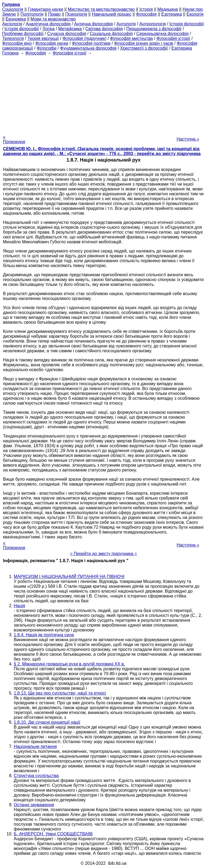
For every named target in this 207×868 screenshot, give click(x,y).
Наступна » (188, 139)
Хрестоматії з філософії (144, 48)
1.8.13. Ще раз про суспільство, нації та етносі (60, 693)
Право (54, 14)
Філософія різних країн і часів (144, 43)
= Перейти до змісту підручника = (104, 554)
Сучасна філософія (67, 34)
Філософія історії (173, 38)
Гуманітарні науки (45, 9)
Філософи (46, 48)
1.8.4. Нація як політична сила (44, 635)
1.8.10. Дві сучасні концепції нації (47, 722)
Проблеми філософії (23, 34)
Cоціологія (13, 9)
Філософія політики (91, 43)
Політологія (32, 14)
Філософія (146, 14)
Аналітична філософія (48, 24)
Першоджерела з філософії (154, 29)
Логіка (49, 29)
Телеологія (13, 38)
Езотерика (172, 14)
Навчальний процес (112, 14)
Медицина (168, 9)
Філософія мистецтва (131, 38)
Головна (10, 53)
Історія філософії (187, 24)
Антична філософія (94, 24)
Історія (146, 9)
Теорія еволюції (43, 38)
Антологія (126, 24)
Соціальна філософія (111, 34)
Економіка (16, 19)
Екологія (195, 14)
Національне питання (35, 746)
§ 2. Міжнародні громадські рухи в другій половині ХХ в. (69, 664)
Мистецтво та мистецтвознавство (101, 9)
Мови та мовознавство (53, 19)
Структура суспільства (36, 776)
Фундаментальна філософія (88, 48)
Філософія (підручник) (84, 38)
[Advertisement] (103, 93)
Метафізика (70, 29)
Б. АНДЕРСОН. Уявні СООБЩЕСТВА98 (53, 834)
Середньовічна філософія (162, 34)
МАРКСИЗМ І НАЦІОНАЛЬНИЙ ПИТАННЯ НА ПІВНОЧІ (69, 577)
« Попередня (14, 139)
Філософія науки (52, 43)
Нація (19, 606)
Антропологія (153, 24)
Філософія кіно (17, 43)
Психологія (76, 14)
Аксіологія (12, 24)
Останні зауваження (34, 805)
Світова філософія (104, 29)
